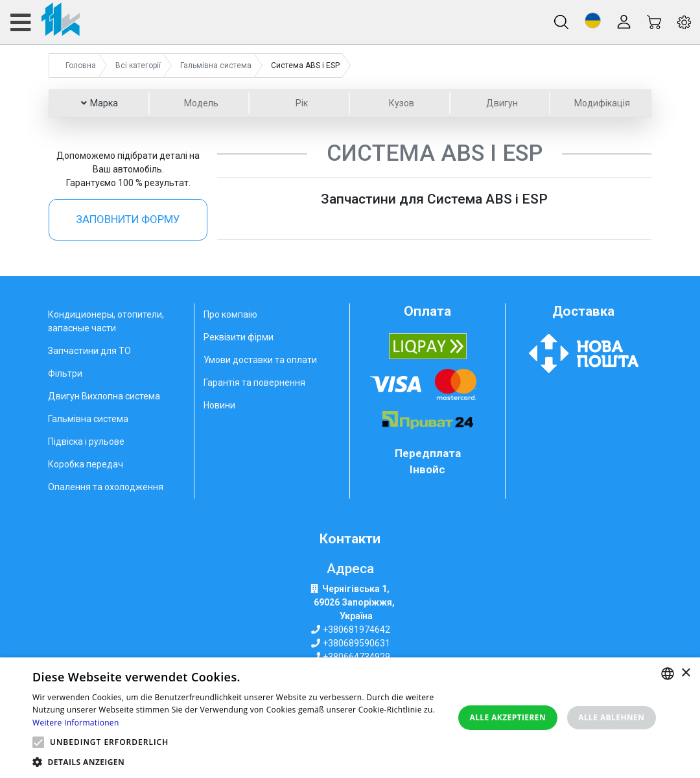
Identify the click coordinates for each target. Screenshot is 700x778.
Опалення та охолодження (106, 487)
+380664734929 (356, 657)
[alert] (350, 718)
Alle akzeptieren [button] (508, 717)
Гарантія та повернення (254, 383)
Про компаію (230, 314)
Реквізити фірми (239, 337)
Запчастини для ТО (89, 351)
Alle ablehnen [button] (611, 717)
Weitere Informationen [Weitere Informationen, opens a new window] (76, 723)
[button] (593, 20)
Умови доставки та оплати (260, 360)
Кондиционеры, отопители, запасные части (106, 321)
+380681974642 (356, 630)
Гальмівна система (88, 419)
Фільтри (65, 373)
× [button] (685, 673)
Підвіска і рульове (86, 442)
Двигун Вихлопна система (104, 396)
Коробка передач (86, 464)
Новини (219, 405)
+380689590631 (356, 643)
